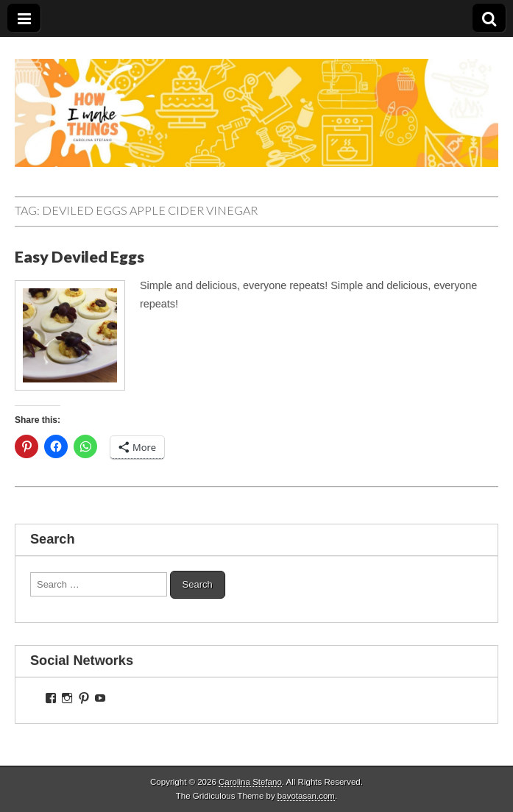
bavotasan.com (306, 796)
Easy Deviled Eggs (79, 257)
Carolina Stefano (250, 782)
